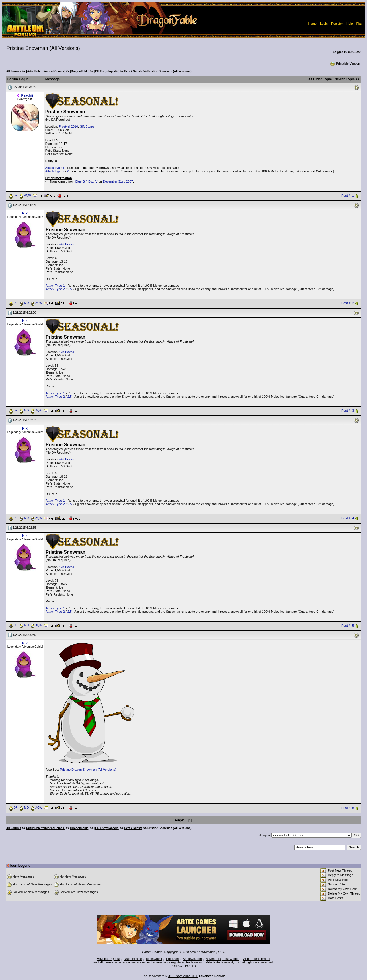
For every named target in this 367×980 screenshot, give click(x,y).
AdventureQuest (108, 959)
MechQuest (154, 959)
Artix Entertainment (257, 959)
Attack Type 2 (55, 171)
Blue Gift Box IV (87, 181)
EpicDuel (172, 959)
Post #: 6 (348, 808)
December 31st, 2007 (118, 181)
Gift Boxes (87, 126)
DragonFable (133, 959)
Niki (25, 213)
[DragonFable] (80, 71)
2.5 (69, 171)
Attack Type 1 (55, 168)
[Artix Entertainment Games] (46, 71)
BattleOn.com (192, 959)
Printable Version (345, 63)
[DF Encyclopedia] (107, 71)
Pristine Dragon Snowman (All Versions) (88, 770)
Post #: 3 (348, 411)
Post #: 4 (348, 518)
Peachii (27, 95)
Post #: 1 (348, 196)
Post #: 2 (348, 303)
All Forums (14, 71)
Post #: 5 (348, 626)
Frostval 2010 (68, 126)
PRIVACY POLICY (184, 966)
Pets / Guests (133, 71)
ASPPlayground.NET (183, 976)
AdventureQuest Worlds (223, 959)
